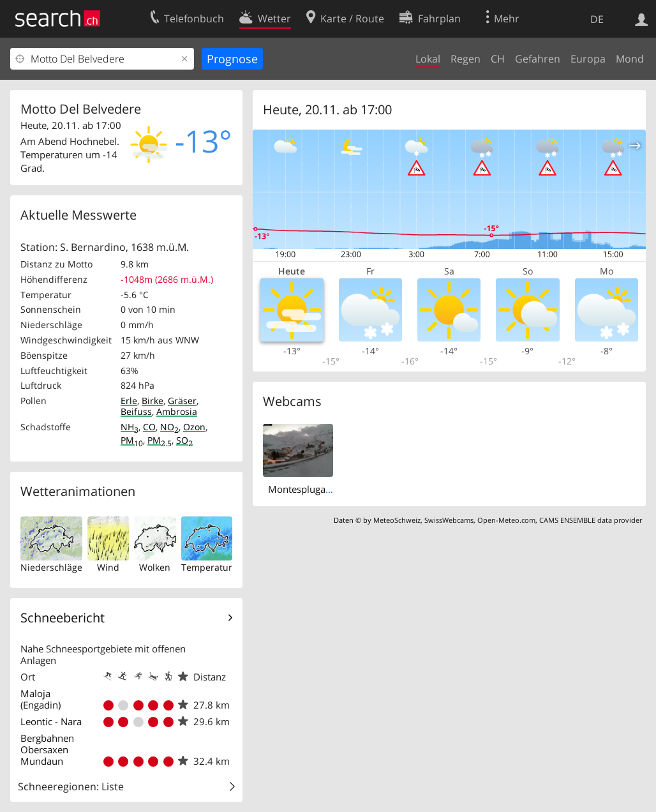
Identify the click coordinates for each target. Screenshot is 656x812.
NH (130, 427)
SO (184, 440)
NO (169, 427)
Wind (108, 567)
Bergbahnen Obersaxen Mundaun (47, 749)
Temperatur (207, 567)
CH (498, 59)
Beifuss (136, 411)
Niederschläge (51, 567)
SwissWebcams (449, 520)
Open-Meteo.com (506, 520)
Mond (630, 59)
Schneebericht (63, 618)
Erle (129, 401)
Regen (466, 59)
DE (597, 19)
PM (132, 440)
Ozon (194, 427)
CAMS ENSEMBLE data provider (591, 520)
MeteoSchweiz (397, 520)
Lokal (428, 59)
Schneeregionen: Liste (71, 786)
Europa (588, 59)
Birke (153, 401)
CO (149, 427)
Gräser (182, 401)
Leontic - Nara (51, 721)
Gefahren (538, 59)
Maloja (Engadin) (41, 699)
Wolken (155, 567)
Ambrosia (177, 411)
